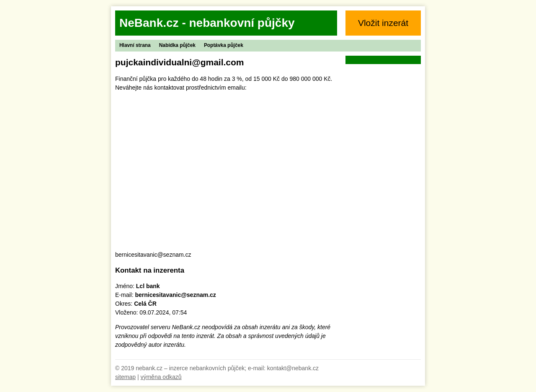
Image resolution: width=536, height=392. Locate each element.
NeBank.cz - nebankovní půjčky (207, 23)
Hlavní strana (135, 45)
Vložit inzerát (383, 23)
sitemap (125, 377)
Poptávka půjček (224, 45)
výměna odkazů (161, 377)
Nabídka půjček (177, 45)
